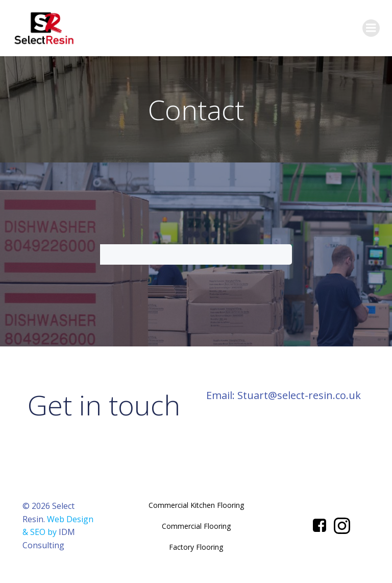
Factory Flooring (196, 547)
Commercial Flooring (196, 526)
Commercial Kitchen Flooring (196, 505)
